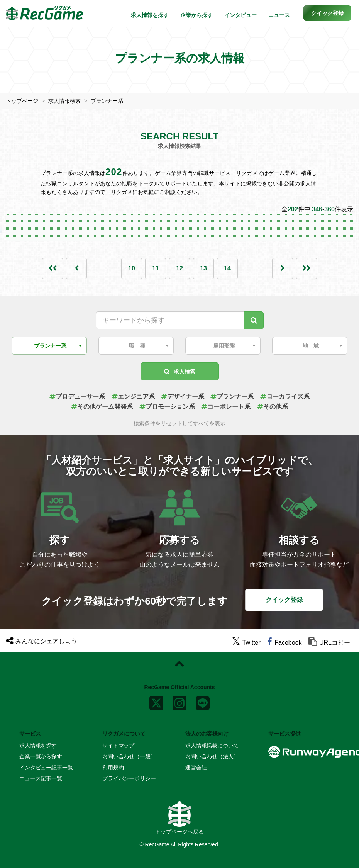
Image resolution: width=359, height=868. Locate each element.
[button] (327, 13)
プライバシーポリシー (129, 778)
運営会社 (196, 768)
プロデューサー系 (77, 397)
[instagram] (179, 702)
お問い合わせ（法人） (212, 756)
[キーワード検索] (254, 320)
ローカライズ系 (285, 397)
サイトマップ (118, 746)
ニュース (279, 15)
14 (227, 268)
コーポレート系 (226, 407)
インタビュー (240, 15)
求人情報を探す (150, 15)
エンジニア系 (133, 397)
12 (179, 268)
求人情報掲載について (212, 746)
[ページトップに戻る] (179, 664)
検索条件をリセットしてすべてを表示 (179, 424)
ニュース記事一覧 (41, 778)
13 (203, 268)
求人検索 (180, 371)
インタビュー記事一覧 (46, 768)
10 (132, 268)
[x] (156, 702)
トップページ (22, 101)
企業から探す (196, 15)
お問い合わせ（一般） (129, 756)
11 (156, 268)
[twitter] (246, 643)
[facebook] (284, 643)
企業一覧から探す (41, 756)
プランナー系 (107, 101)
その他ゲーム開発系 (102, 407)
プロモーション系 (167, 407)
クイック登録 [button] (284, 600)
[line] (203, 702)
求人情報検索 (64, 101)
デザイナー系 (183, 397)
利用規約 (113, 768)
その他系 (273, 407)
